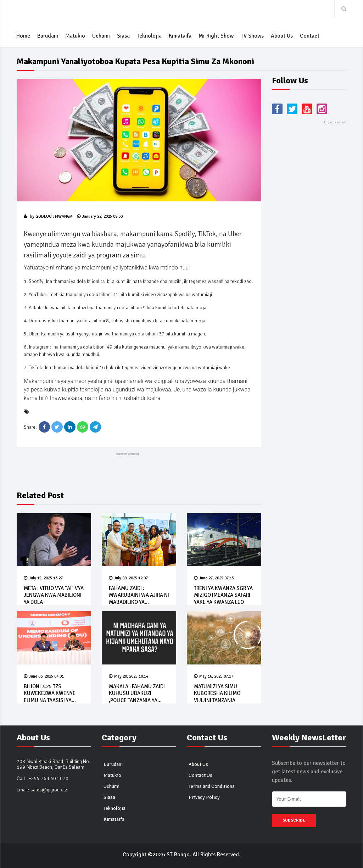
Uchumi (101, 36)
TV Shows (253, 36)
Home (23, 36)
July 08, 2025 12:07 (128, 578)
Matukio (76, 36)
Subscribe (294, 820)
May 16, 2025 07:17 (214, 677)
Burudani (48, 36)
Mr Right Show (217, 36)
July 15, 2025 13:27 (43, 578)
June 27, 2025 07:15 (214, 578)
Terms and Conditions (212, 786)
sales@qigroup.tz (49, 790)
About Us (283, 36)
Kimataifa (180, 36)
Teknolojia (150, 36)
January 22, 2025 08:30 (100, 217)
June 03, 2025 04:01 (44, 677)
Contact (311, 36)
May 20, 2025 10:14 (129, 677)
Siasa (124, 36)
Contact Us (200, 775)
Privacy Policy (204, 797)
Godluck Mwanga (54, 217)
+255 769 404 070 (49, 778)
